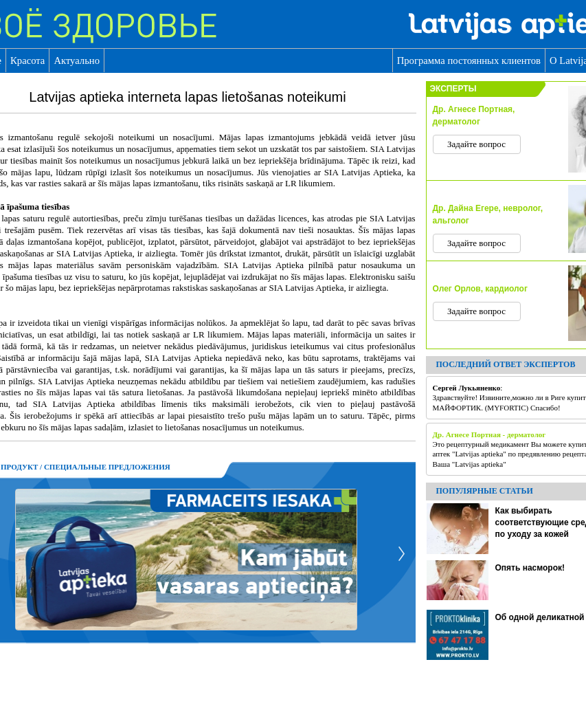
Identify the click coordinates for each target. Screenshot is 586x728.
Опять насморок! (530, 568)
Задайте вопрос (476, 144)
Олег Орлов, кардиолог (480, 289)
